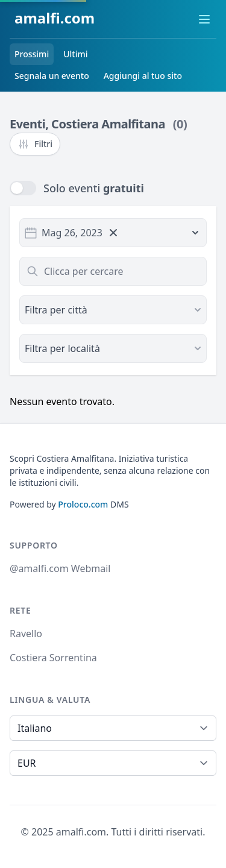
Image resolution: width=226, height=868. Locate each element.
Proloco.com (83, 504)
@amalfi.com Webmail (60, 568)
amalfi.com (55, 18)
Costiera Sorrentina (53, 658)
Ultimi (75, 54)
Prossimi (32, 54)
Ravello (26, 634)
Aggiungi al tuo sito (143, 76)
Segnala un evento (52, 76)
